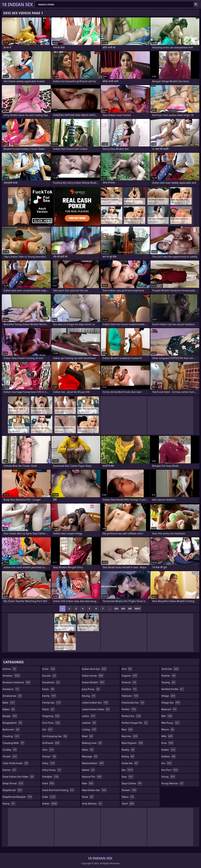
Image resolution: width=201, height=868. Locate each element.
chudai (10, 756)
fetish (49, 709)
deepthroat (13, 790)
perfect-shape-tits (135, 723)
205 (130, 609)
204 (123, 609)
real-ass (130, 736)
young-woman (173, 783)
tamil (128, 804)
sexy (128, 777)
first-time (51, 723)
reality (128, 750)
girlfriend (51, 743)
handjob (51, 777)
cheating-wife (14, 743)
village (168, 696)
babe (9, 703)
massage (90, 756)
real (127, 730)
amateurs (11, 689)
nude (88, 797)
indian (50, 804)
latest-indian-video (96, 709)
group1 (49, 756)
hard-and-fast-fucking (58, 790)
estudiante (51, 682)
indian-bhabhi (93, 682)
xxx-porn (170, 770)
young (168, 777)
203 (116, 609)
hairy (49, 763)
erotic (49, 669)
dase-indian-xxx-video (18, 777)
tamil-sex (170, 669)
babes (9, 709)
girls (48, 750)
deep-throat (13, 783)
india (49, 797)
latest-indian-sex (95, 703)
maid (88, 736)
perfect (129, 709)
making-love (92, 743)
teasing (169, 682)
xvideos (169, 756)
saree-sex (130, 763)
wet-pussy (171, 723)
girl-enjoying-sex (55, 736)
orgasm (130, 676)
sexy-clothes (132, 783)
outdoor (129, 689)
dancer (10, 770)
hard (48, 783)
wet (167, 716)
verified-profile (173, 689)
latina (89, 716)
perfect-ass (131, 716)
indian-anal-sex (94, 669)
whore (168, 730)
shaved (129, 790)
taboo (128, 797)
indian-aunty (93, 676)
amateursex (12, 696)
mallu (88, 750)
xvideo (169, 750)
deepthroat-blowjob (18, 797)
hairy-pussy (52, 770)
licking (89, 730)
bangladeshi (13, 723)
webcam (169, 709)
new (88, 783)
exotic (48, 689)
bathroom (11, 730)
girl (48, 730)
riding (128, 756)
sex (127, 770)
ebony (9, 804)
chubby (10, 750)
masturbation (93, 763)
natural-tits (92, 777)
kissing (89, 696)
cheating (11, 736)
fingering (51, 716)
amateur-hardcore (17, 682)
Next (137, 609)
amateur (12, 676)
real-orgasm (132, 743)
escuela (49, 676)
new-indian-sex (94, 790)
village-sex (171, 703)
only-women (92, 804)
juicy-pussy (91, 689)
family (49, 696)
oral (127, 669)
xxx (167, 763)
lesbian (89, 723)
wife (167, 736)
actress (10, 669)
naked (89, 770)
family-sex (52, 703)
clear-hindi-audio (16, 763)
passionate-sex (133, 703)
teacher (169, 676)
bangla (10, 716)
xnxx (167, 743)
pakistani (130, 696)
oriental (129, 682)
